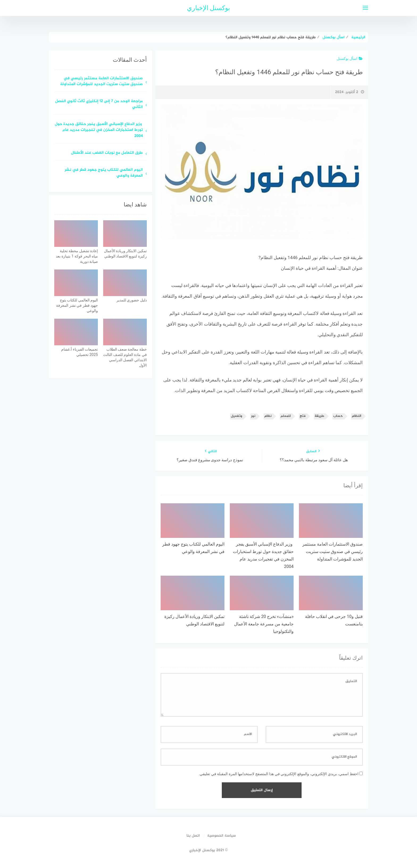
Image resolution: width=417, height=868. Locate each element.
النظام (356, 416)
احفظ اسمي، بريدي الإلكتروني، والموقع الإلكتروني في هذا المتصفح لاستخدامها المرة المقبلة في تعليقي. (279, 774)
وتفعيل (236, 416)
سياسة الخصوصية (222, 836)
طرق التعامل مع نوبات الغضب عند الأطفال (107, 153)
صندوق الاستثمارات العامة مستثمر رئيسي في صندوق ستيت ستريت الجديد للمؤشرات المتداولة (101, 82)
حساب (338, 416)
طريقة (319, 416)
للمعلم (286, 416)
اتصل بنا (193, 836)
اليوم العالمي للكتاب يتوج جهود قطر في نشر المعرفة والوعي (104, 173)
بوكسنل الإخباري (209, 8)
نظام (268, 416)
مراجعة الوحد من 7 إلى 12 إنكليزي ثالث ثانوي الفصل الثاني (99, 105)
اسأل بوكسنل (350, 59)
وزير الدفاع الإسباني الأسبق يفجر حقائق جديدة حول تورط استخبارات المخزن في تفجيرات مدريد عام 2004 (99, 130)
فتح (303, 416)
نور (253, 416)
